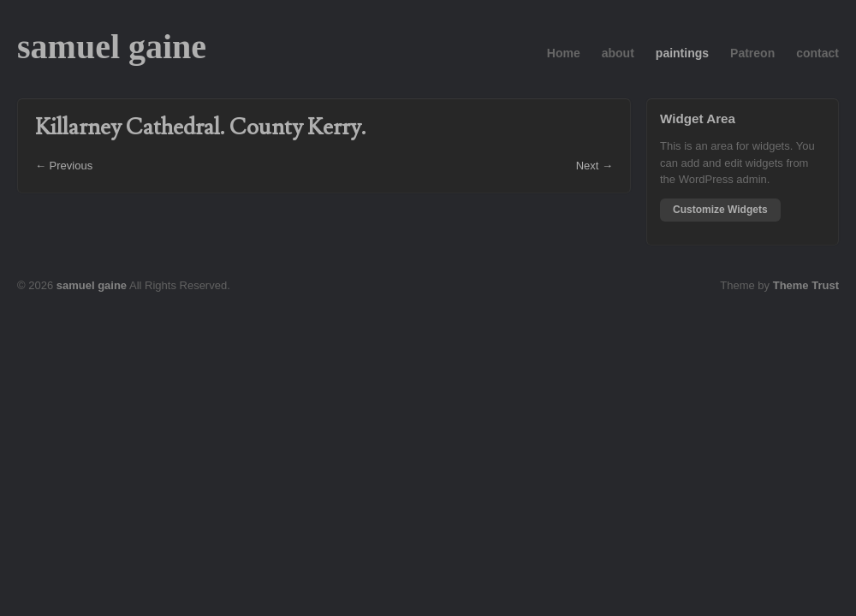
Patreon (752, 53)
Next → (594, 166)
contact (817, 53)
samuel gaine (112, 47)
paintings (682, 53)
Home (564, 53)
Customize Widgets (720, 210)
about (618, 53)
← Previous (64, 166)
